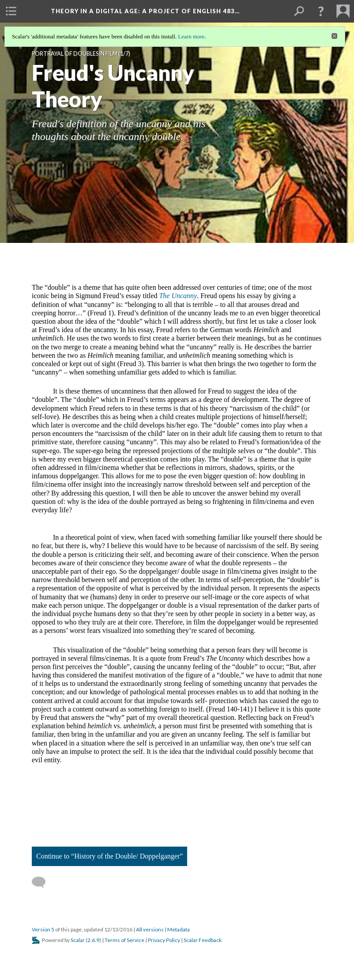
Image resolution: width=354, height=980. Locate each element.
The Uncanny (178, 296)
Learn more (191, 36)
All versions (150, 929)
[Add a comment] (43, 882)
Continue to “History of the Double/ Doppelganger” (109, 856)
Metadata (179, 929)
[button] (321, 11)
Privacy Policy (164, 940)
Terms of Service (124, 940)
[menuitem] (11, 11)
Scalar (78, 940)
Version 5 (43, 929)
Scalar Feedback (203, 940)
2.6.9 (93, 940)
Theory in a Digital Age (145, 11)
